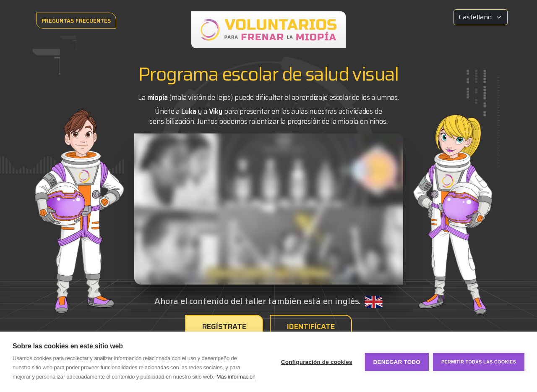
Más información (236, 377)
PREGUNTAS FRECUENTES (76, 21)
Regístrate (224, 327)
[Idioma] (481, 17)
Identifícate (311, 327)
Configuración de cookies (317, 362)
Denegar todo (397, 362)
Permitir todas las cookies (479, 362)
